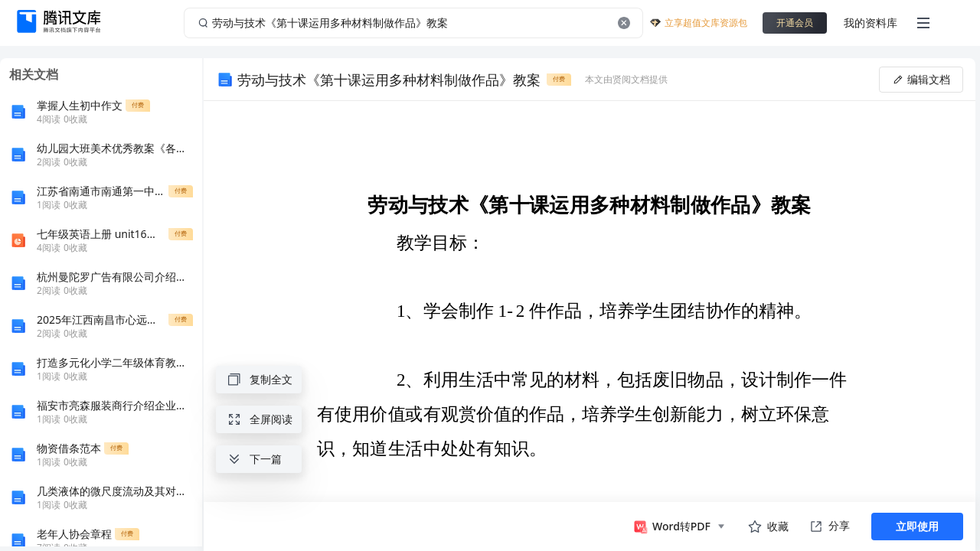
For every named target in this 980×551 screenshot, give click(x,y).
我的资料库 (871, 23)
